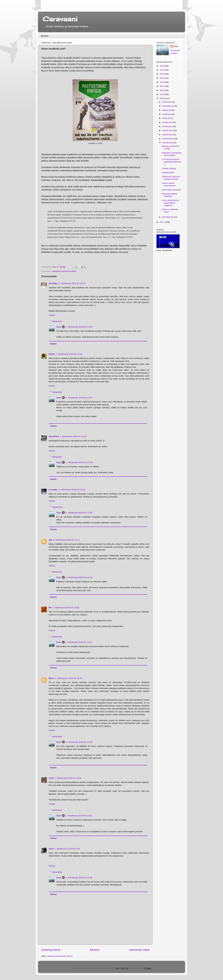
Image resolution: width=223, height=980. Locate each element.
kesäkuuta (167, 126)
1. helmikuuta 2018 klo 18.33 (69, 678)
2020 (162, 90)
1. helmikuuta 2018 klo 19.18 (79, 577)
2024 (162, 74)
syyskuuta (167, 114)
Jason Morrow (121, 968)
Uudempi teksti (51, 950)
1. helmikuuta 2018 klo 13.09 (79, 513)
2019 (162, 94)
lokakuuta (167, 110)
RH (50, 608)
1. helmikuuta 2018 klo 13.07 (79, 398)
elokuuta (166, 118)
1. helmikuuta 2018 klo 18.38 (68, 778)
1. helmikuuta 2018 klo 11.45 (73, 436)
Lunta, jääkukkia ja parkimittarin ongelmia (170, 203)
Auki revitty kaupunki (171, 190)
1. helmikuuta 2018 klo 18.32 (66, 608)
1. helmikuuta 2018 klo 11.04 (69, 354)
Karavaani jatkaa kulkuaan (169, 195)
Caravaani (60, 19)
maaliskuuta (168, 139)
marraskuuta (168, 106)
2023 (162, 78)
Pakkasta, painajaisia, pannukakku (172, 154)
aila (50, 540)
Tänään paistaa (169, 168)
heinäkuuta (168, 122)
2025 (162, 70)
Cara (59, 327)
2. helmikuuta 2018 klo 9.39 (67, 849)
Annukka (53, 283)
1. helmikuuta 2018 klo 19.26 (79, 742)
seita (51, 849)
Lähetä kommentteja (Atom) (60, 956)
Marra (51, 678)
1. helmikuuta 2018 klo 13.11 (67, 540)
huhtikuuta (167, 135)
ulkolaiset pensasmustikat (64, 271)
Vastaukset (57, 321)
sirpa (51, 778)
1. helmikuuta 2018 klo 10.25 (72, 283)
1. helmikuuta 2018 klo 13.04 (79, 327)
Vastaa (52, 315)
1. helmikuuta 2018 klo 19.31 (79, 816)
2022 (162, 82)
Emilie (52, 354)
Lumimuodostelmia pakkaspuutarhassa (171, 162)
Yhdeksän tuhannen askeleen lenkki (171, 178)
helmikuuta (167, 143)
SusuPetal (54, 436)
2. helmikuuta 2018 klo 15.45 (79, 878)
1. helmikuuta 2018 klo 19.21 (79, 642)
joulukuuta (167, 102)
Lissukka (53, 490)
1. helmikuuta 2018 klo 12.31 (72, 490)
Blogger (148, 968)
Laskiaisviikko (168, 172)
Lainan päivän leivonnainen (169, 184)
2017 (162, 222)
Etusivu (45, 36)
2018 (162, 98)
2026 (162, 66)
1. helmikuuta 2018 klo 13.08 (79, 462)
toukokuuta (168, 130)
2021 (162, 86)
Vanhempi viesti (139, 950)
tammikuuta (168, 217)
